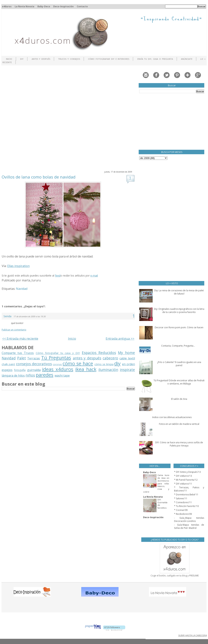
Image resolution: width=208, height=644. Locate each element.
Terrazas (34, 358)
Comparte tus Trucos (18, 353)
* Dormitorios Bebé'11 (186, 495)
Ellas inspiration (18, 266)
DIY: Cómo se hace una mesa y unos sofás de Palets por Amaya (179, 444)
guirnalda (34, 370)
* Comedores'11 (183, 502)
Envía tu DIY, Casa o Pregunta (155, 59)
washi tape (62, 375)
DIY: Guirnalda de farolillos (162, 504)
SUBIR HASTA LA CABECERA (192, 635)
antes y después (87, 358)
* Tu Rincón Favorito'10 (186, 506)
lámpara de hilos (13, 375)
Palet (22, 358)
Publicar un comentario (14, 330)
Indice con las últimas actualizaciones (172, 417)
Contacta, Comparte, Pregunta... (178, 346)
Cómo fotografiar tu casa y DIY (58, 353)
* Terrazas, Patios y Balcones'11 (189, 489)
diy (117, 363)
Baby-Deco (44, 6)
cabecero (110, 358)
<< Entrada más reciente (20, 338)
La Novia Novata (25, 6)
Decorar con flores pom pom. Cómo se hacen (179, 327)
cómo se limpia (104, 364)
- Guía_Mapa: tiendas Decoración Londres (189, 519)
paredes (45, 375)
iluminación (108, 370)
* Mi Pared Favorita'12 (186, 480)
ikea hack (86, 369)
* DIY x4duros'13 (183, 476)
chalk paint (8, 364)
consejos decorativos (34, 364)
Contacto (82, 6)
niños (30, 375)
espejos (7, 370)
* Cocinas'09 (181, 510)
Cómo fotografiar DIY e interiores (109, 59)
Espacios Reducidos (99, 353)
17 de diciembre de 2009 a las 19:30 (30, 316)
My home (126, 353)
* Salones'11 (181, 498)
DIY (22, 59)
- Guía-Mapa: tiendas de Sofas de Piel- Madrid (189, 526)
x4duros (7, 6)
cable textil (127, 358)
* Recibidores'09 (183, 514)
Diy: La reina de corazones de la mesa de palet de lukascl (179, 292)
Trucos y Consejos (69, 59)
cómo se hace (78, 363)
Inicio (9, 59)
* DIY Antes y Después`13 (187, 472)
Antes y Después (41, 59)
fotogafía (20, 370)
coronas (57, 364)
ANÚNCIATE (187, 59)
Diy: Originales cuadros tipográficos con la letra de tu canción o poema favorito (179, 311)
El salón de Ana (179, 399)
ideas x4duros (58, 369)
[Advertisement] (45, 117)
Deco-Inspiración (63, 6)
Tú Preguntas (56, 358)
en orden (129, 364)
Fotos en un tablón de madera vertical (179, 424)
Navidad (22, 289)
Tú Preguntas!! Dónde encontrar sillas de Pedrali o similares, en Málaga (179, 382)
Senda (8, 316)
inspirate (127, 370)
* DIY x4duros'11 (183, 484)
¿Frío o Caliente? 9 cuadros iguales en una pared (179, 364)
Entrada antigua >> (120, 338)
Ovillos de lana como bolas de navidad (39, 177)
